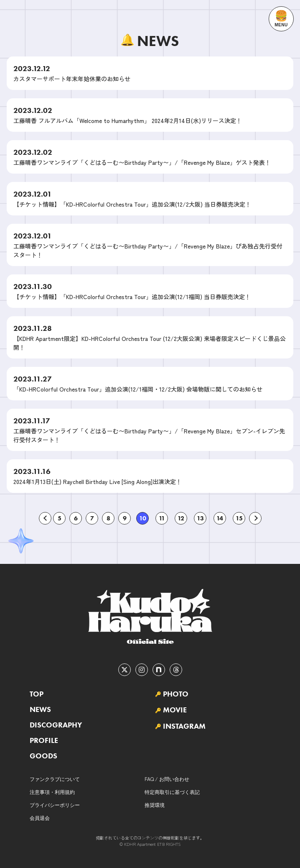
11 (162, 518)
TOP (37, 694)
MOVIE (175, 710)
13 (200, 518)
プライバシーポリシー (55, 805)
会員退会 (40, 818)
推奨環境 (155, 805)
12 (181, 518)
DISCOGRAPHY (56, 725)
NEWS (40, 709)
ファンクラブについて (55, 779)
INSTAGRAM (184, 726)
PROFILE (44, 740)
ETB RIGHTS (169, 844)
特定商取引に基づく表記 (172, 792)
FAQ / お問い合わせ (167, 779)
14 (220, 518)
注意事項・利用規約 (52, 792)
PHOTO (176, 694)
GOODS (43, 756)
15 (239, 518)
